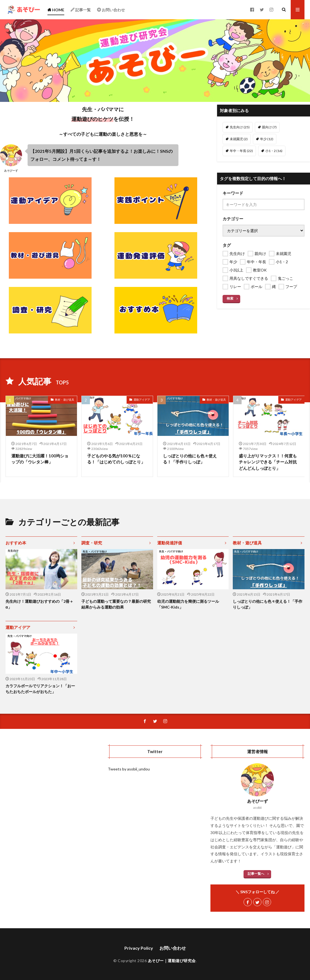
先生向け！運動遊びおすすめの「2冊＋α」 (39, 604)
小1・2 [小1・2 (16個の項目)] (274, 151)
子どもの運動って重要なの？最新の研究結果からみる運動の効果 (116, 604)
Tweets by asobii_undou (129, 769)
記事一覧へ (256, 874)
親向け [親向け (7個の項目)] (269, 127)
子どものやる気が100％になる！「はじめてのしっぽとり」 (116, 459)
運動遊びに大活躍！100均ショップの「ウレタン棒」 (40, 459)
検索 (230, 298)
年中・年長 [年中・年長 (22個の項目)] (241, 151)
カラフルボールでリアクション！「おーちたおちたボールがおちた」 (40, 689)
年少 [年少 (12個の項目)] (267, 139)
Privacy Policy (139, 948)
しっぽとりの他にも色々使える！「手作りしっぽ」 (190, 459)
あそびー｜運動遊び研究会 (172, 961)
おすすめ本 (16, 543)
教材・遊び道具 (65, 400)
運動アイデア (142, 400)
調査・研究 (92, 543)
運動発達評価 (170, 543)
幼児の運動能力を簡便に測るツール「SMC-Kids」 (188, 604)
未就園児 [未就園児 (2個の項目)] (239, 139)
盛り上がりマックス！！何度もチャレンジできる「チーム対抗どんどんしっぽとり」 (268, 462)
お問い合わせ (173, 948)
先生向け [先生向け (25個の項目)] (240, 127)
